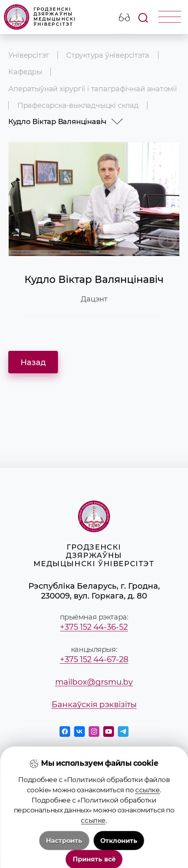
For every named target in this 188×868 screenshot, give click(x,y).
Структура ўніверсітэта (108, 55)
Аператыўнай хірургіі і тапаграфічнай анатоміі (92, 89)
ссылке (147, 846)
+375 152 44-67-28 (94, 659)
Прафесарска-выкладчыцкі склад (78, 105)
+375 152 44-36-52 (94, 627)
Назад (33, 362)
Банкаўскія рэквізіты (94, 704)
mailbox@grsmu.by (94, 682)
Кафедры (25, 72)
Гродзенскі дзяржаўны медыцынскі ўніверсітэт (40, 17)
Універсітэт (29, 55)
